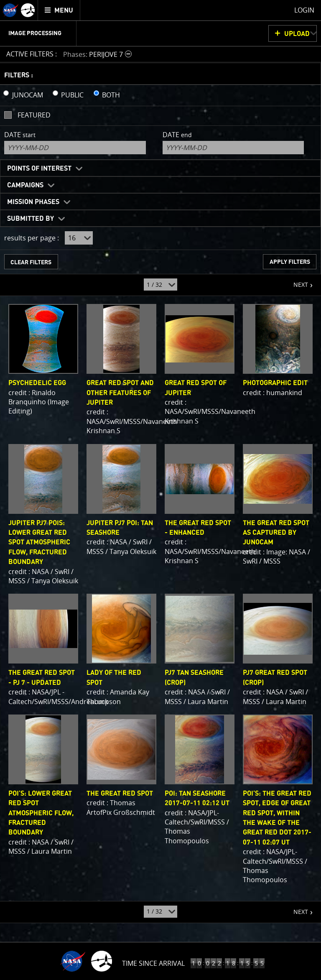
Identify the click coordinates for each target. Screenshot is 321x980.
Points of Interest (39, 168)
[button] (98, 54)
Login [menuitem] (304, 10)
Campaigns (25, 185)
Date (20, 135)
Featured (34, 115)
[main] (160, 490)
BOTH (111, 95)
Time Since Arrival (153, 963)
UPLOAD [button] (297, 34)
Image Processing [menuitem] (35, 33)
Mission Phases (33, 202)
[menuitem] (59, 10)
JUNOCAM (28, 95)
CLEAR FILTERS (31, 262)
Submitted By (31, 219)
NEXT (297, 281)
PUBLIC (72, 95)
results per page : (32, 238)
